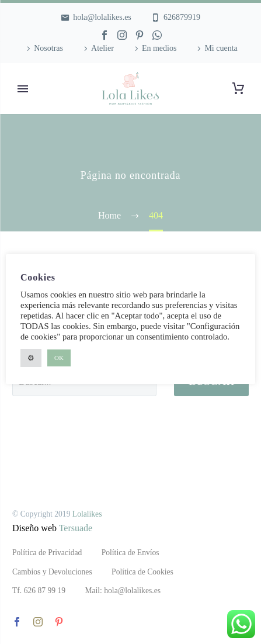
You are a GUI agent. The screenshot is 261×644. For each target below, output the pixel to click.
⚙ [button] (31, 358)
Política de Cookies (142, 572)
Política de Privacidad (47, 553)
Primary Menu (23, 89)
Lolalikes (87, 514)
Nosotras (48, 48)
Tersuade (76, 528)
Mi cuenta (221, 48)
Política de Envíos (130, 553)
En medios (159, 48)
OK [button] (59, 358)
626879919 (182, 17)
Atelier (102, 48)
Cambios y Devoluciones (52, 572)
